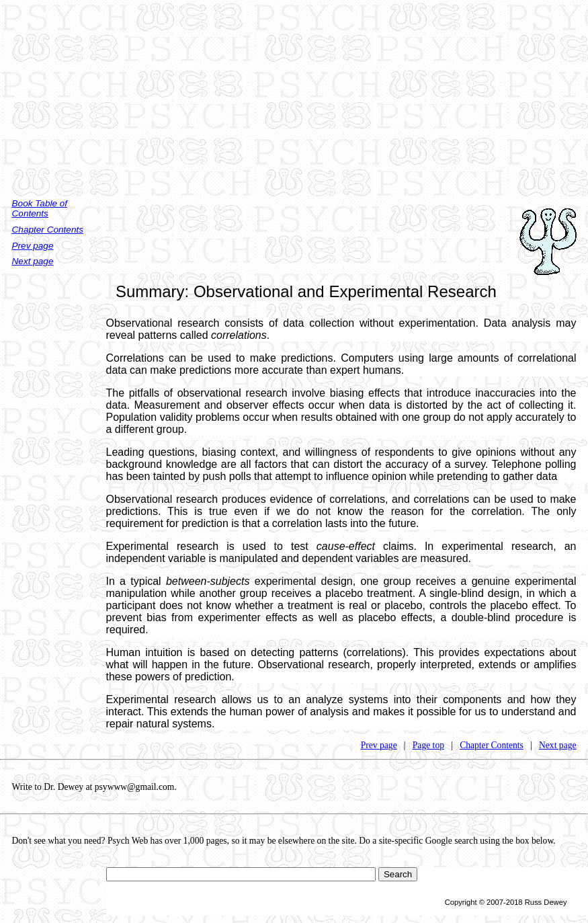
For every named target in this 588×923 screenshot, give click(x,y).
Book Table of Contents (40, 208)
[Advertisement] (294, 94)
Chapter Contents (48, 230)
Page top (428, 745)
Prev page (33, 246)
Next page (33, 261)
